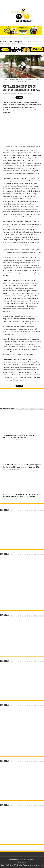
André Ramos (31, 859)
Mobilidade (18, 41)
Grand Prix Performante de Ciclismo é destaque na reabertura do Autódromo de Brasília (22, 495)
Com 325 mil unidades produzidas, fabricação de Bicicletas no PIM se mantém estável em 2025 (22, 466)
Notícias (10, 41)
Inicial (3, 41)
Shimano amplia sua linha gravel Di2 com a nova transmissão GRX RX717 (20, 436)
